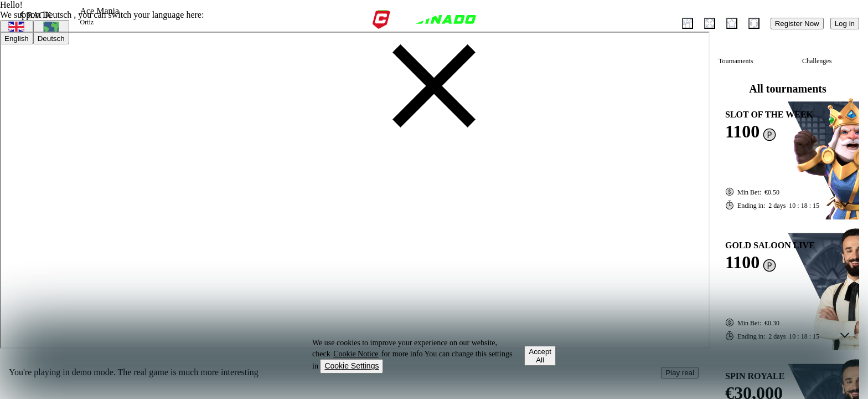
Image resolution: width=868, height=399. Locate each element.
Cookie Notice (356, 354)
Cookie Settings (352, 366)
